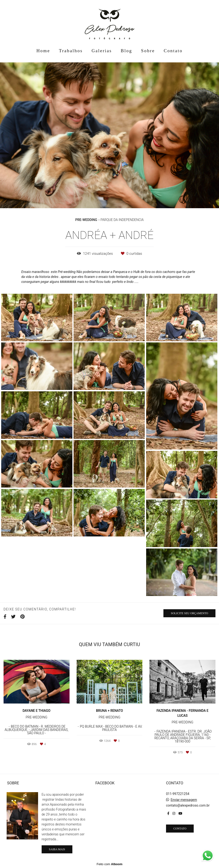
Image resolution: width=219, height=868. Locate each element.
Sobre (148, 51)
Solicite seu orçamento (189, 613)
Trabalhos (71, 51)
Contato (173, 51)
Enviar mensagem (184, 800)
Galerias (102, 51)
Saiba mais (57, 849)
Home (43, 51)
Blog (127, 51)
